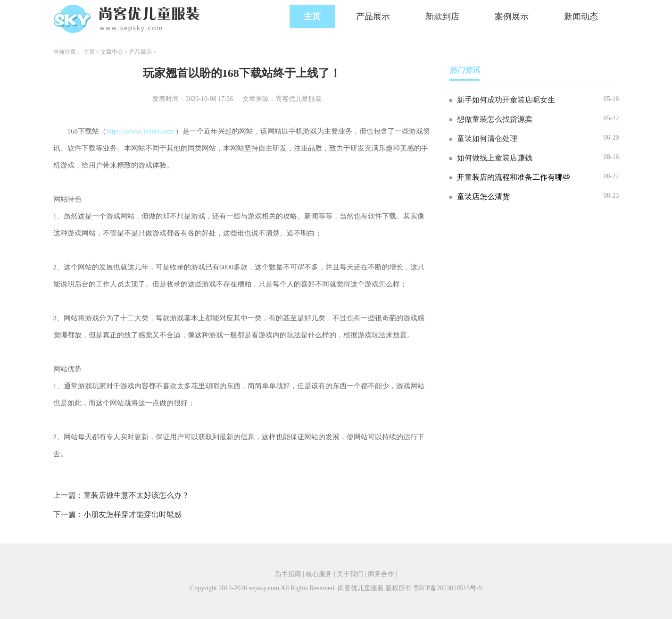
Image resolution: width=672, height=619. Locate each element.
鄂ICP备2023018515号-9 (448, 588)
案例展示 (512, 17)
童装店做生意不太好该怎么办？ (136, 495)
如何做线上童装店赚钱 (495, 158)
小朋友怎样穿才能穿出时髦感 (133, 514)
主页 (312, 17)
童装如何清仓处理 (487, 138)
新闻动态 (581, 17)
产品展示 (373, 17)
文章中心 (112, 52)
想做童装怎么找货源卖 (495, 119)
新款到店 (442, 17)
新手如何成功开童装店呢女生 (506, 100)
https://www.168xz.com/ (141, 131)
